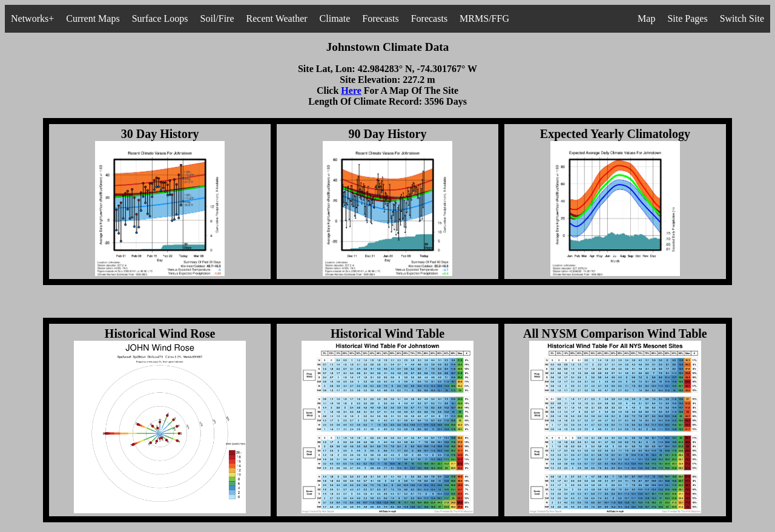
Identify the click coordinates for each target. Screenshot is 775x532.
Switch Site (742, 18)
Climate (335, 18)
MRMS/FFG (484, 18)
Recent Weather (277, 18)
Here (351, 90)
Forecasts (380, 18)
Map (646, 18)
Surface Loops (160, 18)
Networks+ (32, 18)
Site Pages (687, 18)
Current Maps (93, 18)
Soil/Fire (217, 18)
